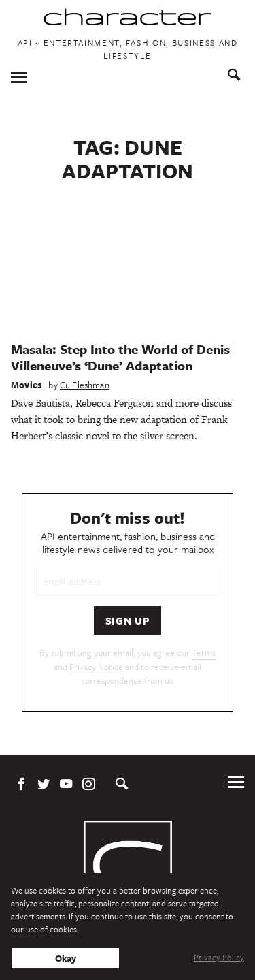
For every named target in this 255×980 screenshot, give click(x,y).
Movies (26, 385)
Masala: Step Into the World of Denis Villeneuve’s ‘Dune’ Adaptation (120, 357)
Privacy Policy (219, 957)
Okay (66, 958)
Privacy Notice (96, 667)
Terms (204, 652)
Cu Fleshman (85, 385)
